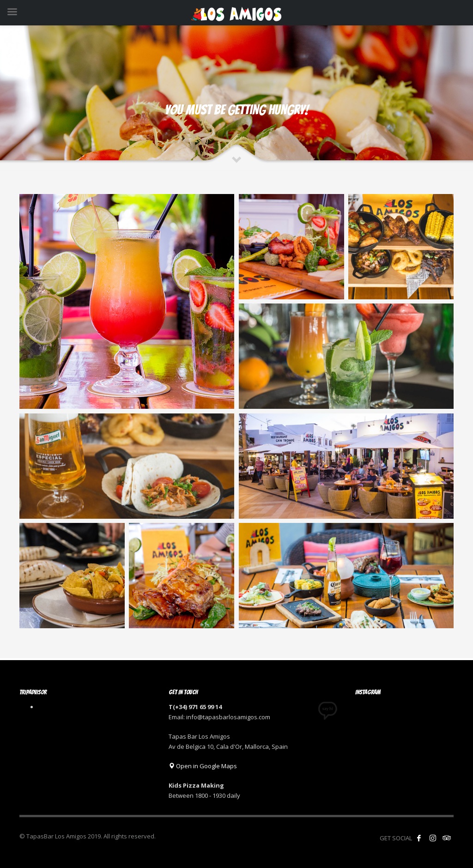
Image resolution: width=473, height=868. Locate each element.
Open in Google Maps (203, 766)
